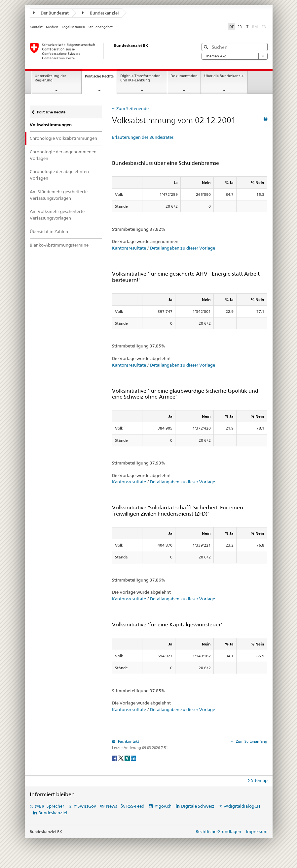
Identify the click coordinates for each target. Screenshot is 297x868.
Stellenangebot (101, 27)
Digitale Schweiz (198, 806)
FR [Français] (240, 27)
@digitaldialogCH (242, 806)
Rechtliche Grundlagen (218, 831)
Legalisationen (73, 27)
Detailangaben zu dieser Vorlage (183, 248)
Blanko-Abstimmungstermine (59, 245)
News (111, 806)
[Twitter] (121, 758)
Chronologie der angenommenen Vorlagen (63, 155)
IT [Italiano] (247, 27)
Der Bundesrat (51, 13)
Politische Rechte (101, 78)
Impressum (257, 831)
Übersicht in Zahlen (49, 231)
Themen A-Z (235, 56)
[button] (207, 47)
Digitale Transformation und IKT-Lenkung (140, 78)
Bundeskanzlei (101, 13)
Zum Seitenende (132, 108)
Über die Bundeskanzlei (224, 76)
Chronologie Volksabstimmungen (63, 138)
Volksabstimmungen (51, 125)
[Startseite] (107, 51)
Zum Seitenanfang (251, 741)
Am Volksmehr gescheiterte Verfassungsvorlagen (57, 215)
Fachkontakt (128, 741)
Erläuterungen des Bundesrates (143, 137)
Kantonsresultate (129, 248)
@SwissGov (85, 806)
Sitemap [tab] (259, 780)
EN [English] (264, 27)
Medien (52, 27)
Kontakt (36, 27)
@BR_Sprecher (49, 806)
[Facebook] (115, 758)
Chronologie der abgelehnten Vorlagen (59, 175)
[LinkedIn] (133, 758)
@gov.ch (163, 806)
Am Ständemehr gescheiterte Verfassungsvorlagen (59, 195)
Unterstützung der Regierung (50, 78)
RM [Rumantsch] (255, 27)
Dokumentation (184, 76)
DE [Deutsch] (232, 27)
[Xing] (128, 758)
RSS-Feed (135, 806)
